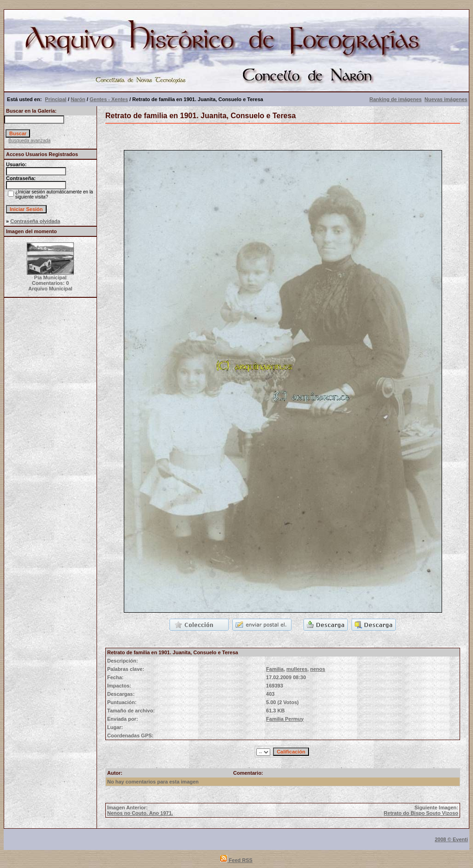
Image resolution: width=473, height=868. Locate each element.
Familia (275, 669)
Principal (55, 99)
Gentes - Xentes (109, 99)
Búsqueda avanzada (29, 141)
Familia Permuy (285, 719)
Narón (78, 99)
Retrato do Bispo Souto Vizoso (421, 813)
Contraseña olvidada (35, 221)
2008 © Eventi (451, 839)
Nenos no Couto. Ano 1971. (140, 813)
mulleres (297, 669)
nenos (317, 669)
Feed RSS (236, 860)
